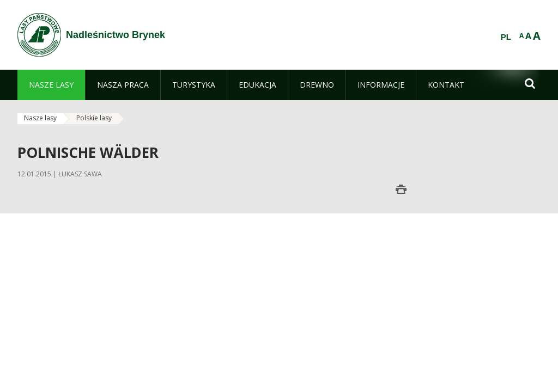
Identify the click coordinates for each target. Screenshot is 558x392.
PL (506, 37)
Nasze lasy (40, 118)
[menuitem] (51, 85)
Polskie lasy (94, 118)
